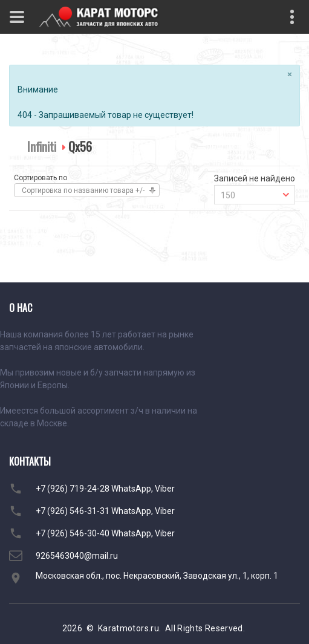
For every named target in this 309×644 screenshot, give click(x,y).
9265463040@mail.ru (77, 556)
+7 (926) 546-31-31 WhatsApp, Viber (105, 511)
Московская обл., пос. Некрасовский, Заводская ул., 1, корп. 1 (157, 576)
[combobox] (255, 195)
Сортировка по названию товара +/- (83, 190)
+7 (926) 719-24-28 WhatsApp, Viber (105, 489)
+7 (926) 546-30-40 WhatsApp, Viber (105, 533)
